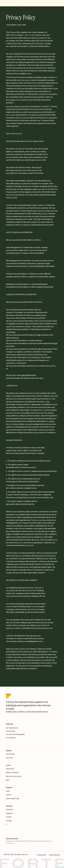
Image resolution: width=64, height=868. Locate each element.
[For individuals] (32, 738)
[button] (58, 4)
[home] (12, 4)
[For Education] (32, 731)
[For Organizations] (32, 728)
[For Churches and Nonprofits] (32, 734)
